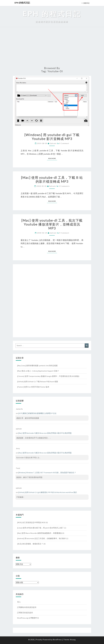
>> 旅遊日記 (85, 3)
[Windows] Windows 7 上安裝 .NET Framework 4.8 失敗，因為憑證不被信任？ (47, 473)
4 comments (64, 186)
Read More (53, 158)
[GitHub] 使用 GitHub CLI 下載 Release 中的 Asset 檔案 (38, 382)
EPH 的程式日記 (22, 3)
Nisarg (73, 640)
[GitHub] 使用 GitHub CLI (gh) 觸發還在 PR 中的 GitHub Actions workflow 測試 (47, 492)
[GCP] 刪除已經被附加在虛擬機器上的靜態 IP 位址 (37, 413)
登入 (19, 602)
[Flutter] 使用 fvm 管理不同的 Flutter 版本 (33, 387)
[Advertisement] (52, 48)
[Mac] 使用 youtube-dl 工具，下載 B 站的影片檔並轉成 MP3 (52, 179)
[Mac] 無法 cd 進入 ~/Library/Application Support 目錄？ (38, 371)
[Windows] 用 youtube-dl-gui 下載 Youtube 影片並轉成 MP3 (52, 137)
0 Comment (64, 143)
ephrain (53, 143)
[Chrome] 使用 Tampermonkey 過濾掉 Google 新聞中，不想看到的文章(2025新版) (48, 376)
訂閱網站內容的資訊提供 (27, 607)
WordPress (57, 640)
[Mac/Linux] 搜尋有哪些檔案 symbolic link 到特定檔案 (37, 366)
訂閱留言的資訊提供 (25, 613)
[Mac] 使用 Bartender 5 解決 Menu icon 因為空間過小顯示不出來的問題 (45, 433)
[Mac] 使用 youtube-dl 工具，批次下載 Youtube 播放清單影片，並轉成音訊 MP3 (52, 224)
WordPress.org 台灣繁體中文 (28, 618)
